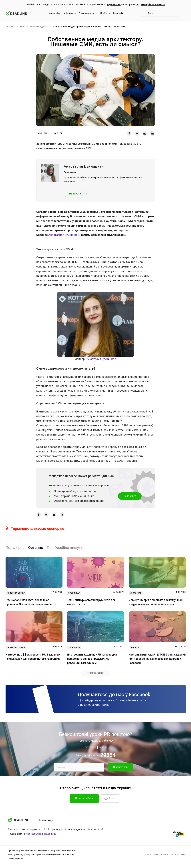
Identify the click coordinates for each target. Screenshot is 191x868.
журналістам (114, 4)
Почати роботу (84, 798)
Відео (110, 798)
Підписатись (120, 767)
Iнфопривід (70, 13)
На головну (45, 820)
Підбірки (105, 13)
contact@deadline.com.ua (41, 834)
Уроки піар (54, 13)
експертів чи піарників (153, 4)
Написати (75, 194)
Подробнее (130, 496)
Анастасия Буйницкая (102, 359)
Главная (10, 27)
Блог (22, 27)
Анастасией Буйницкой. (64, 235)
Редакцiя (118, 13)
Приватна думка (88, 13)
